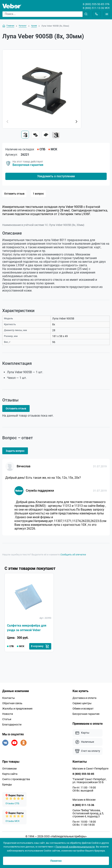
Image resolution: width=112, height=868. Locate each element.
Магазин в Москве (84, 800)
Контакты (9, 698)
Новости (8, 714)
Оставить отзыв (14, 194)
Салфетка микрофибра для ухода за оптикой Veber (27, 628)
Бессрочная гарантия (28, 165)
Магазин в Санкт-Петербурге (90, 769)
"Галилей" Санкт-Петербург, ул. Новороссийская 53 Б (90, 781)
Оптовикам (9, 769)
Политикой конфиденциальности (75, 847)
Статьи (7, 719)
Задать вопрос (15, 451)
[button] (76, 122)
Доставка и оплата (84, 698)
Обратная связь (12, 703)
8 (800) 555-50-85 (93, 4)
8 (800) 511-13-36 (93, 8)
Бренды (7, 784)
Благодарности (12, 725)
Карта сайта (10, 774)
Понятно (56, 861)
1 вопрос (38, 194)
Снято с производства (16, 779)
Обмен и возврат (83, 709)
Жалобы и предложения (17, 709)
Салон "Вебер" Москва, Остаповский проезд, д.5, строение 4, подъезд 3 (88, 813)
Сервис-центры (82, 703)
